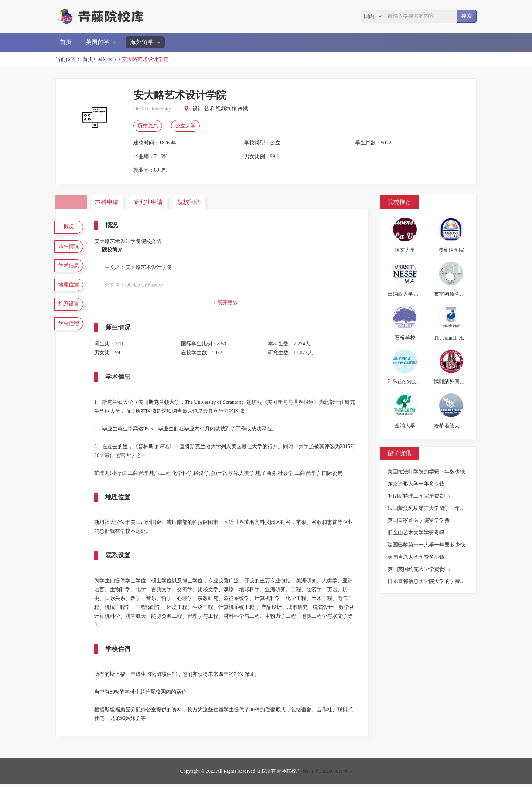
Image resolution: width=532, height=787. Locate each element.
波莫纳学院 (451, 250)
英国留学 (101, 42)
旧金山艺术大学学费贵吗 (416, 533)
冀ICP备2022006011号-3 (327, 774)
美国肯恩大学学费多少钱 (416, 557)
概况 (70, 228)
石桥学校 (405, 338)
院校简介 (72, 202)
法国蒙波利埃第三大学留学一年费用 (429, 508)
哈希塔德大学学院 (454, 426)
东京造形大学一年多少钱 (416, 484)
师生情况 (70, 249)
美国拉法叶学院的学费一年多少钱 (426, 472)
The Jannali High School (459, 338)
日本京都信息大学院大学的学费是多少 (432, 581)
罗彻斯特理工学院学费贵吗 (419, 496)
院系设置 (70, 314)
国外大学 (108, 59)
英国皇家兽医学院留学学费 (419, 520)
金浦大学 (405, 426)
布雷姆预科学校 (452, 294)
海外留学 (145, 42)
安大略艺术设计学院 (145, 59)
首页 (66, 42)
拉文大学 (405, 250)
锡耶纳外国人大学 (454, 382)
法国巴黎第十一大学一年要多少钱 (426, 545)
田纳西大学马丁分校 (411, 294)
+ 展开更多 (227, 303)
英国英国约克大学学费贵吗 (419, 569)
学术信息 (70, 271)
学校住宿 (70, 335)
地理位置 (70, 292)
